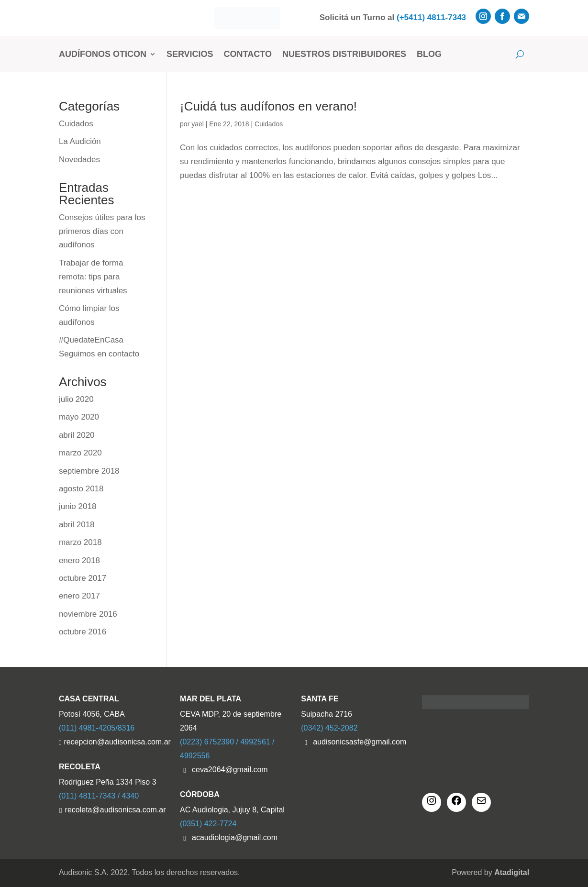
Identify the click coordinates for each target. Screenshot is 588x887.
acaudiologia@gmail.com (235, 837)
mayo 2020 (79, 417)
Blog (429, 54)
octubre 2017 (83, 578)
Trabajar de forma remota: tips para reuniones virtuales (93, 277)
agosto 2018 (81, 489)
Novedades (79, 160)
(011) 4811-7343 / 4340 (99, 796)
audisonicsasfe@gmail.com (360, 742)
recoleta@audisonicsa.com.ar (116, 810)
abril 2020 (77, 435)
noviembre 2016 (88, 614)
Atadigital (512, 872)
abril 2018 (77, 525)
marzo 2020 (80, 453)
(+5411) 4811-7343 (431, 17)
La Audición (80, 141)
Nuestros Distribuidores (344, 54)
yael (198, 124)
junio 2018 (78, 506)
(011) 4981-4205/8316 (97, 728)
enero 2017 (79, 596)
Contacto (248, 54)
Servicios (190, 54)
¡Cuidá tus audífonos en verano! (268, 106)
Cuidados (269, 124)
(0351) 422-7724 (208, 824)
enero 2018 (79, 560)
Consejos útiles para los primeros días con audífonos (102, 231)
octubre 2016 (83, 632)
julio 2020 (76, 399)
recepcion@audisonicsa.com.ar (115, 742)
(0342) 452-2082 (329, 728)
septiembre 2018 (89, 471)
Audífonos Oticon (103, 54)
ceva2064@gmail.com (230, 770)
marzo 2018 (80, 542)
